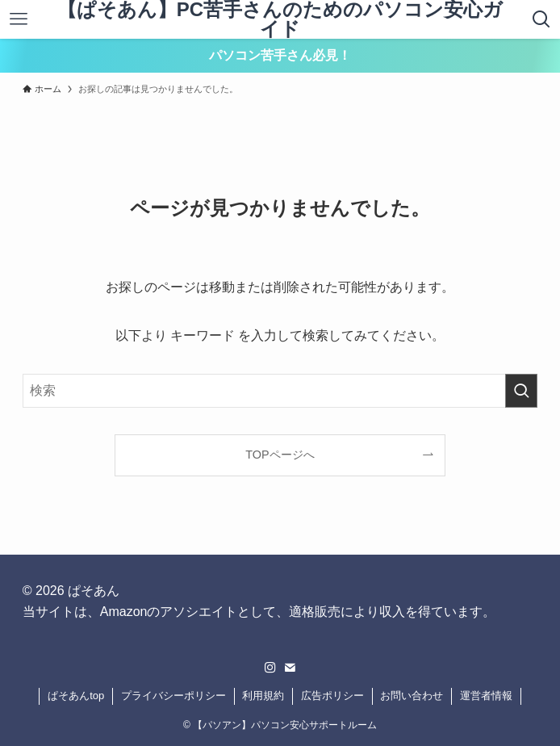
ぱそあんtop (76, 696)
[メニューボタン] (19, 19)
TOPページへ (280, 455)
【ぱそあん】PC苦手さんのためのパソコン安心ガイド (280, 19)
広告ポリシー (332, 696)
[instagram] (270, 668)
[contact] (290, 668)
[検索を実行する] (521, 391)
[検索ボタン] (541, 19)
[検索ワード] (280, 391)
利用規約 (263, 696)
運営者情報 (486, 696)
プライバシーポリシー (173, 696)
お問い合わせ (412, 696)
